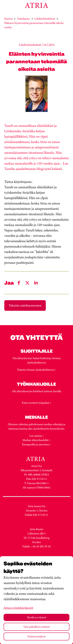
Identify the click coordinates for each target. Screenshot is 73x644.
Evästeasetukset (37, 636)
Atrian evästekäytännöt (18, 608)
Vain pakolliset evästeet (37, 627)
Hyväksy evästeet (37, 617)
